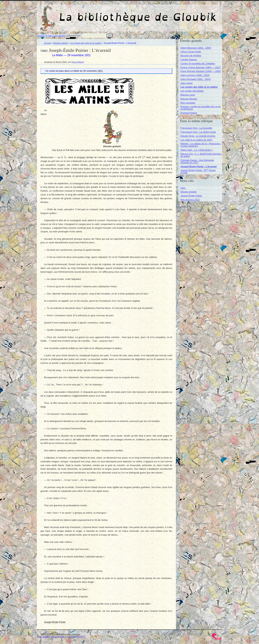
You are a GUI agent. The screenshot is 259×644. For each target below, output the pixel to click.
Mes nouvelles (188, 103)
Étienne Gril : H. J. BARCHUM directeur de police (201, 155)
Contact (71, 637)
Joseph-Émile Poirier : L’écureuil (199, 166)
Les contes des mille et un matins (86, 43)
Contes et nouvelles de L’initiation (198, 63)
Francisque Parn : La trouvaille (196, 128)
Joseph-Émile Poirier (191, 196)
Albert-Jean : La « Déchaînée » (197, 150)
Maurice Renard (189, 99)
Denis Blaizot (78, 62)
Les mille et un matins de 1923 (196, 140)
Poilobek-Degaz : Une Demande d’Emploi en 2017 (197, 161)
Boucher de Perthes (191, 56)
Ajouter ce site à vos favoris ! (52, 36)
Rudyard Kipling (189, 113)
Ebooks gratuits (61, 43)
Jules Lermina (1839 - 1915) (195, 75)
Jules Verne (187, 83)
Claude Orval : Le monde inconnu (198, 136)
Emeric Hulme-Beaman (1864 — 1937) (201, 67)
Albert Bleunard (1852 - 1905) (196, 48)
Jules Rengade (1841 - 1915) (196, 79)
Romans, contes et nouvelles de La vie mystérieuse (200, 108)
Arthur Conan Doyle (191, 52)
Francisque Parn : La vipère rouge (198, 132)
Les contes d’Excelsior (192, 91)
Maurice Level (188, 95)
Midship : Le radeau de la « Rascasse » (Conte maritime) (201, 145)
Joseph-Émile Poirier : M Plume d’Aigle (198, 171)
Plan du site (43, 637)
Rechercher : (75, 36)
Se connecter (58, 637)
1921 (183, 188)
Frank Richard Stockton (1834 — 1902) (201, 71)
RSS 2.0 (81, 637)
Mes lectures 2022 (190, 200)
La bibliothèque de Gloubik (168, 14)
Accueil (47, 43)
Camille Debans (189, 60)
